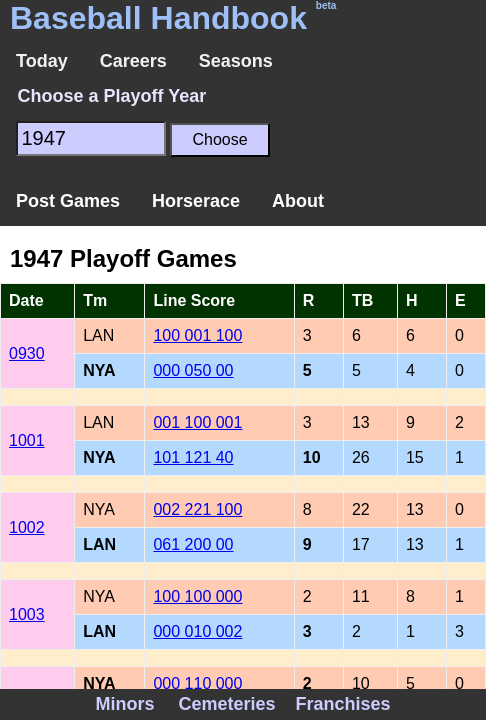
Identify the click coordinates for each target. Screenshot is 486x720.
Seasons (236, 61)
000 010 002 (197, 631)
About (298, 201)
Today (42, 61)
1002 (27, 527)
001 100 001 (197, 422)
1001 (27, 440)
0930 (27, 353)
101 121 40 (193, 457)
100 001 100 (197, 335)
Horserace (196, 201)
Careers (133, 61)
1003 (27, 614)
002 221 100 (197, 509)
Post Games (68, 201)
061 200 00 (193, 544)
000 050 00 (193, 370)
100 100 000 (197, 596)
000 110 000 (197, 683)
